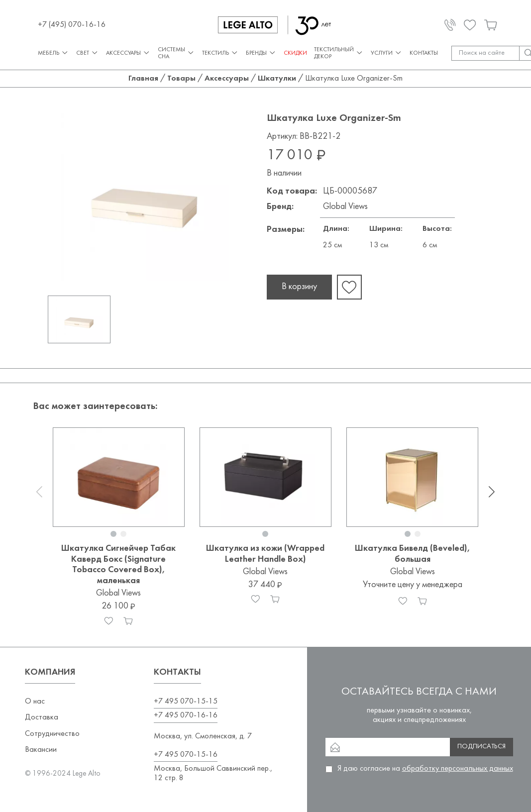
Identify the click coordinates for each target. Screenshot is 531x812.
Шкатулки (277, 79)
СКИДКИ (295, 53)
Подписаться (481, 747)
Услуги (387, 53)
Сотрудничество (52, 734)
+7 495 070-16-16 (186, 715)
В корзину (299, 287)
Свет (88, 53)
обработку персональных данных (458, 769)
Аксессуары (128, 53)
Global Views (345, 207)
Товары (181, 79)
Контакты (424, 53)
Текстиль (220, 53)
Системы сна (176, 53)
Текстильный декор (339, 53)
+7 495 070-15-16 (186, 755)
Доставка (42, 717)
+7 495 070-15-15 (186, 702)
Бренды (261, 53)
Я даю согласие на (425, 769)
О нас (35, 702)
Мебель (53, 53)
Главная (143, 79)
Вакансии (41, 750)
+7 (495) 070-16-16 (72, 25)
